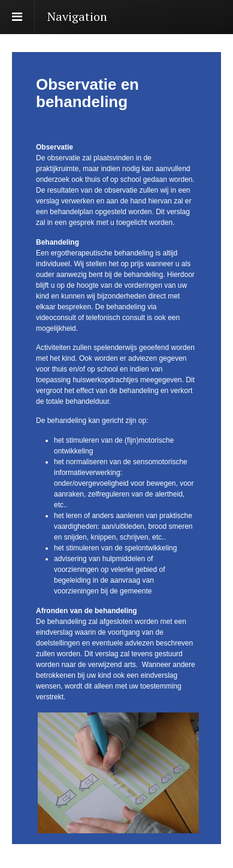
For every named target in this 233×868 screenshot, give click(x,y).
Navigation (77, 16)
